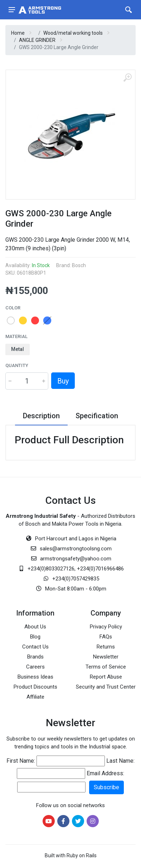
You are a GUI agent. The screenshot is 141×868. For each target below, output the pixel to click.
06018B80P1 (31, 273)
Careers (35, 667)
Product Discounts (35, 687)
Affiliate (35, 697)
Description (41, 416)
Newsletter (106, 657)
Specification (97, 416)
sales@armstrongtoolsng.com (76, 549)
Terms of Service (106, 667)
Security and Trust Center (106, 687)
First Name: (21, 761)
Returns (106, 647)
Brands (35, 657)
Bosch (79, 265)
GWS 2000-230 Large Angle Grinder (59, 47)
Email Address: (105, 773)
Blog (35, 637)
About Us (35, 627)
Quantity (17, 365)
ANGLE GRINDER (37, 40)
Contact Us (35, 647)
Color (13, 308)
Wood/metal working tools (73, 33)
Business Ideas (35, 677)
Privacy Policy (106, 627)
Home (18, 33)
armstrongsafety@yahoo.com (76, 559)
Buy (63, 381)
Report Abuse (106, 677)
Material (16, 336)
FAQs (106, 637)
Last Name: (120, 761)
